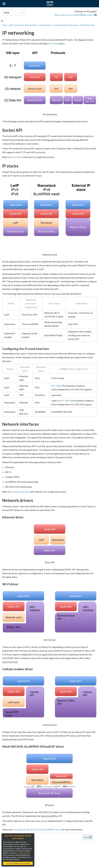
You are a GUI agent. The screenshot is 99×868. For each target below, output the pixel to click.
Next (88, 837)
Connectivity (45, 25)
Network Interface (20, 492)
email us (91, 15)
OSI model (53, 43)
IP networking (87, 25)
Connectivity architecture (66, 25)
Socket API (16, 157)
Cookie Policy (23, 853)
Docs (5, 25)
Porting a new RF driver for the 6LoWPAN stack (37, 829)
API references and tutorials (23, 25)
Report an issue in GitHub (69, 15)
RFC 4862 (57, 386)
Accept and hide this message (18, 863)
